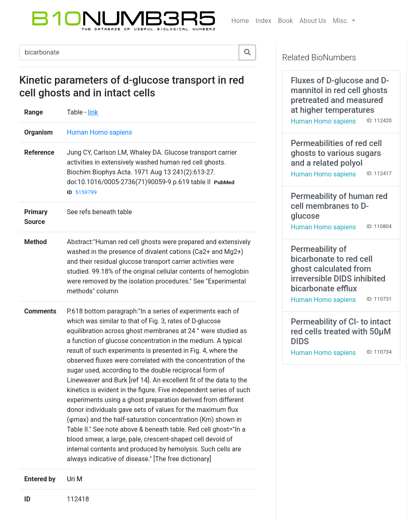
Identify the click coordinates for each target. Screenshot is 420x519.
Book (285, 21)
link (93, 112)
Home (240, 21)
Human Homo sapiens (99, 132)
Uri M (75, 479)
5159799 (86, 192)
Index (264, 21)
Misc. (341, 21)
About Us (313, 21)
